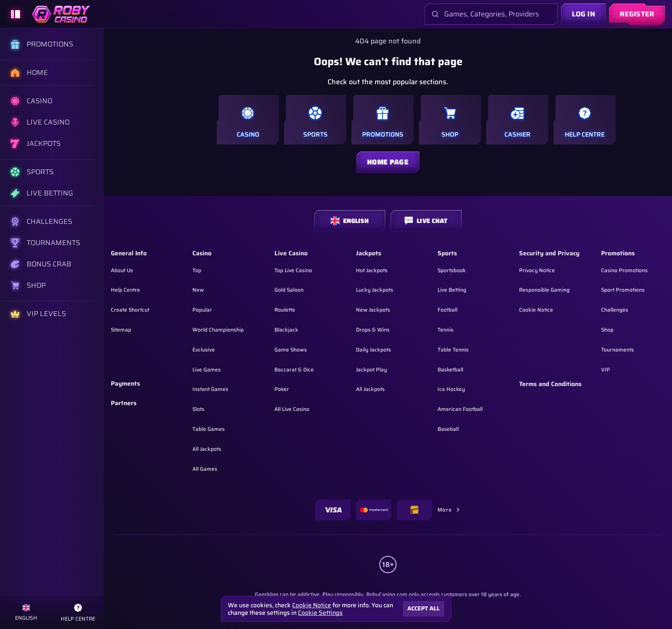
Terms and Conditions (550, 384)
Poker (282, 389)
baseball (448, 429)
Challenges (615, 310)
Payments (125, 384)
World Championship (218, 330)
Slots (198, 409)
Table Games (209, 429)
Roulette (285, 310)
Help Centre (125, 290)
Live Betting (452, 290)
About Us (122, 270)
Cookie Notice (536, 310)
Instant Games (210, 389)
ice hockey (451, 389)
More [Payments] (449, 510)
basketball (450, 369)
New (198, 290)
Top (197, 270)
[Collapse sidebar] (16, 14)
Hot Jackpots (372, 270)
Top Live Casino (293, 270)
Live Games (207, 369)
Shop (607, 330)
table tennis (453, 350)
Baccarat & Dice (294, 369)
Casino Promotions (624, 270)
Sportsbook (452, 270)
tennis (445, 330)
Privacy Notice (537, 270)
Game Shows (291, 350)
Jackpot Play (371, 369)
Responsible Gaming (544, 290)
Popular (202, 310)
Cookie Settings (320, 613)
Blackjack (286, 330)
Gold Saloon (289, 290)
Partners (124, 403)
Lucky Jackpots (375, 290)
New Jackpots (373, 310)
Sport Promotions (623, 290)
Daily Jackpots (373, 350)
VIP (606, 369)
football (447, 310)
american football (460, 409)
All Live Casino (292, 409)
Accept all (424, 608)
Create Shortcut (130, 310)
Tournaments (617, 350)
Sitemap (121, 330)
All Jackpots (207, 449)
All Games (205, 469)
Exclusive (204, 350)
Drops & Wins (373, 330)
